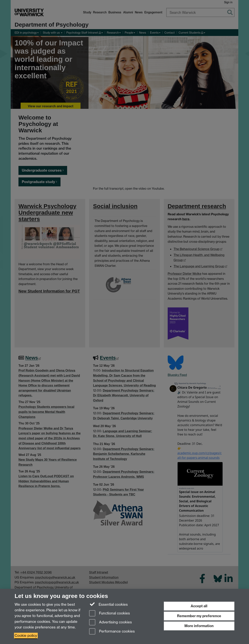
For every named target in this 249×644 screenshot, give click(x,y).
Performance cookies (112, 632)
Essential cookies (108, 604)
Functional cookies (110, 614)
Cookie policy (26, 636)
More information (199, 626)
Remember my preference (199, 616)
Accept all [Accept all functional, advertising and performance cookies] (199, 606)
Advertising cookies (110, 623)
